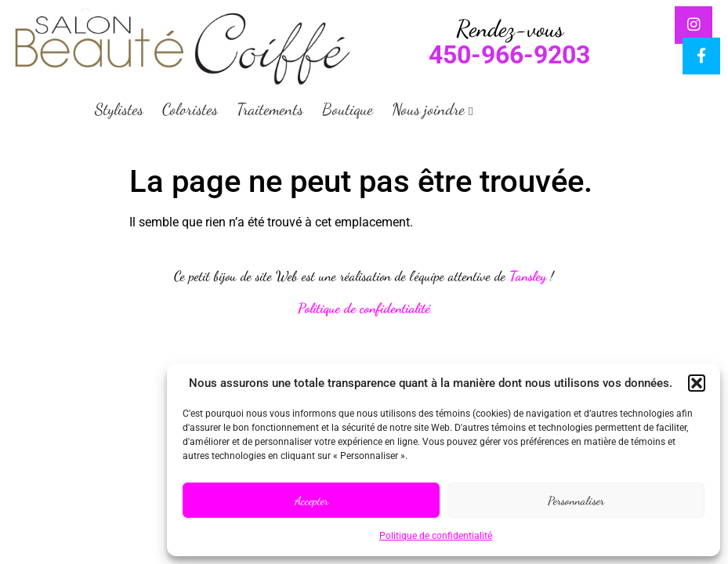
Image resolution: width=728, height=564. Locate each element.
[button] (697, 383)
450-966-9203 (509, 55)
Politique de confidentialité (436, 536)
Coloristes (190, 109)
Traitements (270, 109)
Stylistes (119, 109)
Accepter (311, 501)
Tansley (528, 276)
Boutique (348, 109)
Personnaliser (576, 501)
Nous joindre (428, 109)
